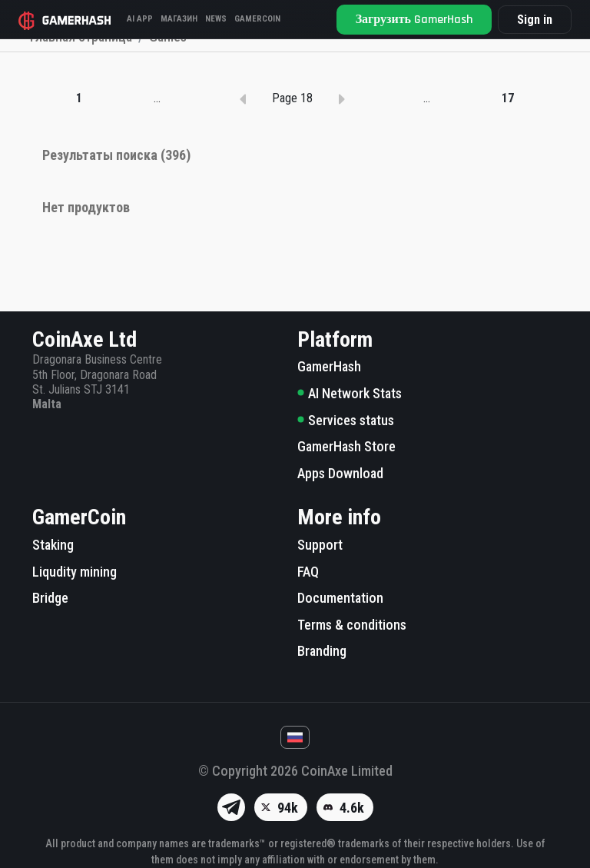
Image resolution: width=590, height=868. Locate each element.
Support (320, 545)
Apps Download (340, 473)
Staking (53, 545)
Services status (346, 420)
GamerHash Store (346, 446)
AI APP (140, 19)
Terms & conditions (352, 625)
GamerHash (329, 367)
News (216, 19)
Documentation (340, 598)
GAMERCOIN (257, 19)
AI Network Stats (350, 393)
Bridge (50, 598)
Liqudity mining (75, 572)
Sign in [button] (535, 20)
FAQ (308, 572)
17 (508, 173)
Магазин (179, 19)
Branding (322, 652)
